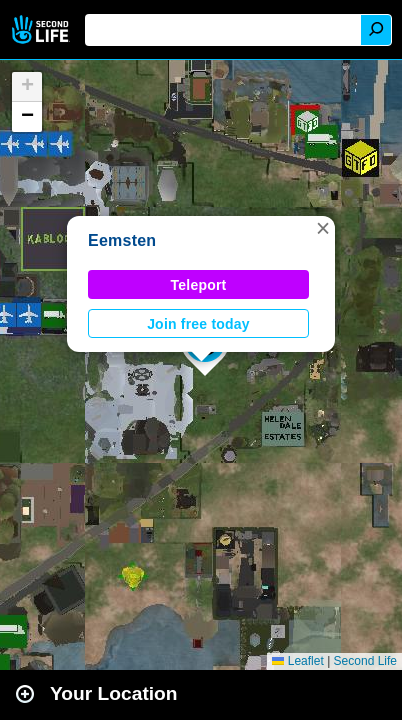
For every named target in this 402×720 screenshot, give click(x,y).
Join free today (198, 324)
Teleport (199, 285)
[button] (323, 228)
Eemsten (122, 240)
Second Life (42, 29)
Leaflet (297, 661)
